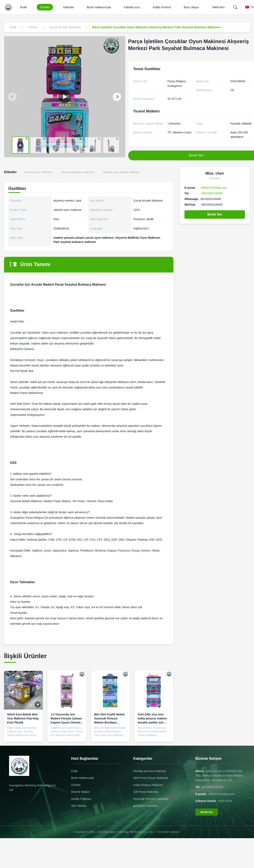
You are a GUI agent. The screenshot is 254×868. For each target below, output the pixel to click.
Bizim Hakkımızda (99, 7)
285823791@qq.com (214, 188)
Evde (24, 7)
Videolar (68, 7)
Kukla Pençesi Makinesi (148, 785)
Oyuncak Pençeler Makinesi (151, 799)
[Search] (235, 7)
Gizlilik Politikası (81, 799)
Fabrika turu (132, 7)
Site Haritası (79, 806)
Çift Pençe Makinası (146, 792)
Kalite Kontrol (162, 7)
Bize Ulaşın (191, 7)
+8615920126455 (212, 193)
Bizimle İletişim (81, 792)
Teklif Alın (218, 7)
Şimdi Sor (215, 214)
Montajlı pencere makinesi (150, 771)
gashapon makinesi (145, 806)
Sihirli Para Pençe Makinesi (150, 778)
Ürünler (45, 7)
